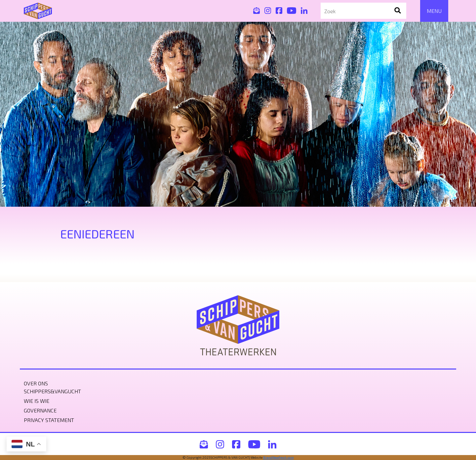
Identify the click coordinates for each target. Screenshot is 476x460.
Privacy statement (49, 420)
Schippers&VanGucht (52, 391)
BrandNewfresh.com (278, 457)
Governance (40, 410)
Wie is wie (37, 401)
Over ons (36, 383)
